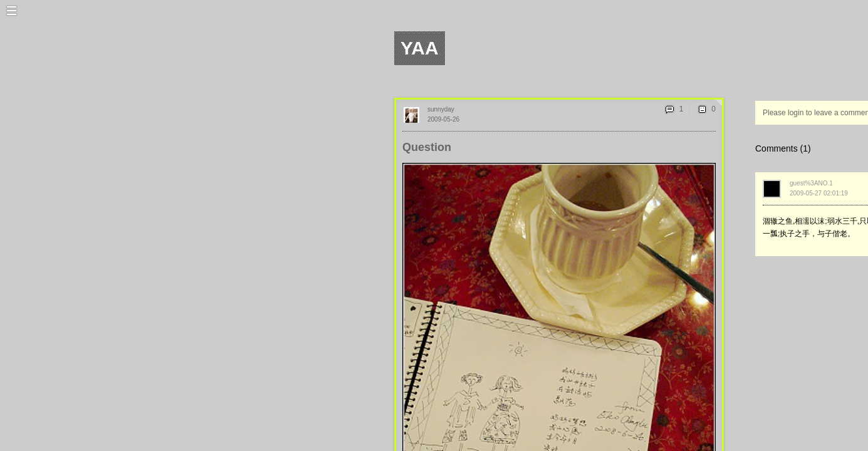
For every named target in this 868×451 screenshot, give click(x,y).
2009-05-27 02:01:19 (819, 193)
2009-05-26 (443, 119)
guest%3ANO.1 (811, 183)
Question (427, 147)
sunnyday (441, 109)
